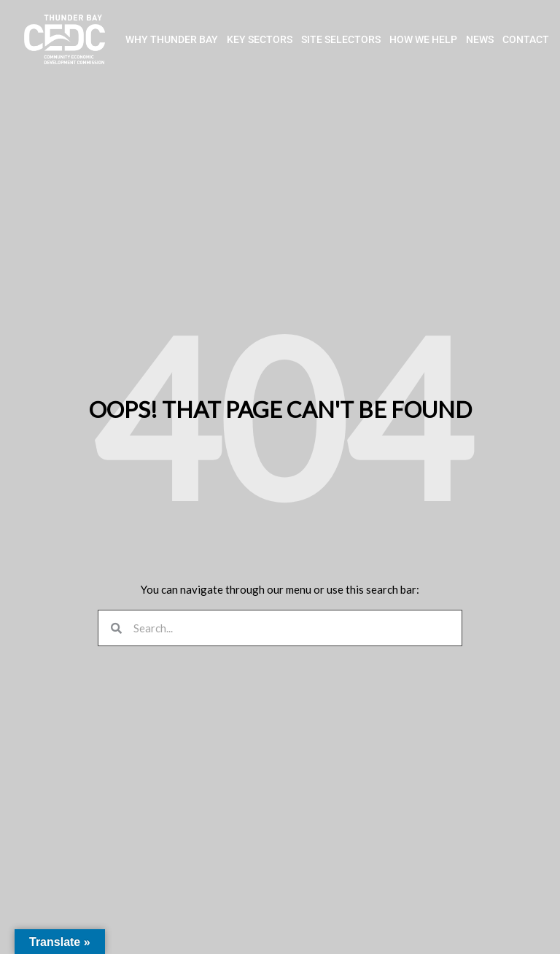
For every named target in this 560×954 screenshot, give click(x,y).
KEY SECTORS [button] (260, 41)
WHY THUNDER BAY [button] (172, 41)
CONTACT (526, 41)
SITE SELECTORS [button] (341, 41)
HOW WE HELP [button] (423, 41)
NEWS (480, 41)
